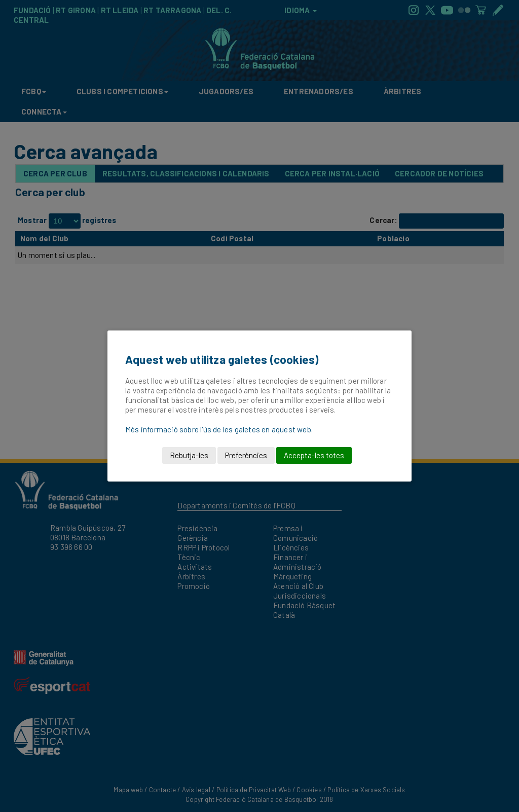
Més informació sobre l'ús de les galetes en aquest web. (219, 429)
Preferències (246, 455)
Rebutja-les (189, 455)
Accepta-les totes (314, 455)
